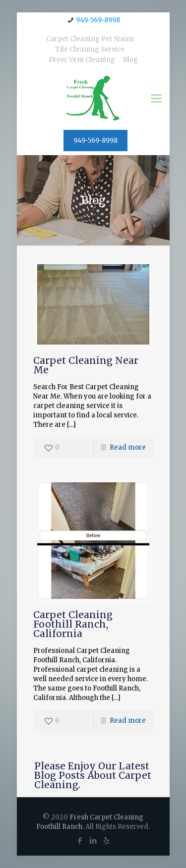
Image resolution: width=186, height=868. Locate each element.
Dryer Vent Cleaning (82, 60)
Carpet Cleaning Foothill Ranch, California (73, 624)
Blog (130, 60)
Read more (128, 447)
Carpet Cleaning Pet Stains (90, 39)
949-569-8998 (98, 20)
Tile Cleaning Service (90, 49)
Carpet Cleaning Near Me (86, 365)
